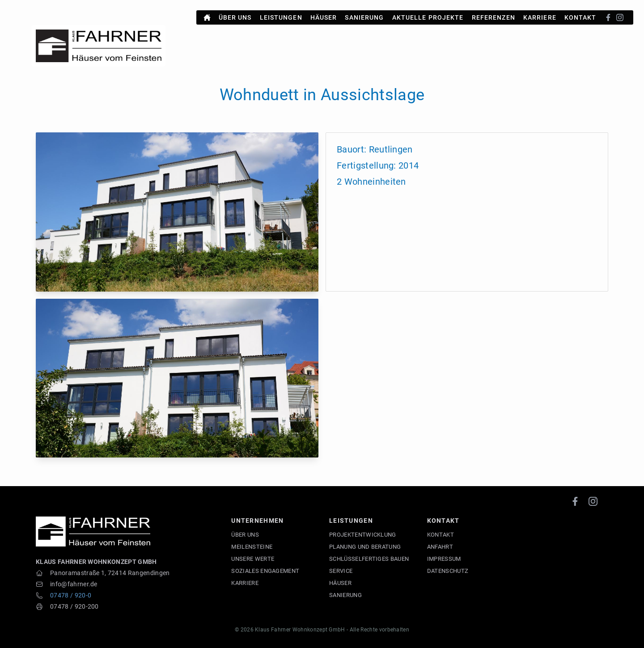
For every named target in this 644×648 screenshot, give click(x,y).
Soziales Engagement (265, 571)
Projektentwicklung (363, 535)
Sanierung (364, 14)
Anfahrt (440, 547)
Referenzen (494, 14)
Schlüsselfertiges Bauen (369, 559)
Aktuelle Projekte (428, 14)
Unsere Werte (253, 559)
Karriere (540, 14)
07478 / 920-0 (71, 595)
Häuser (324, 14)
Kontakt (580, 14)
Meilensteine (252, 547)
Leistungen (281, 14)
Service (341, 571)
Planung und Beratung (365, 547)
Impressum (444, 559)
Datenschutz (448, 571)
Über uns (235, 14)
